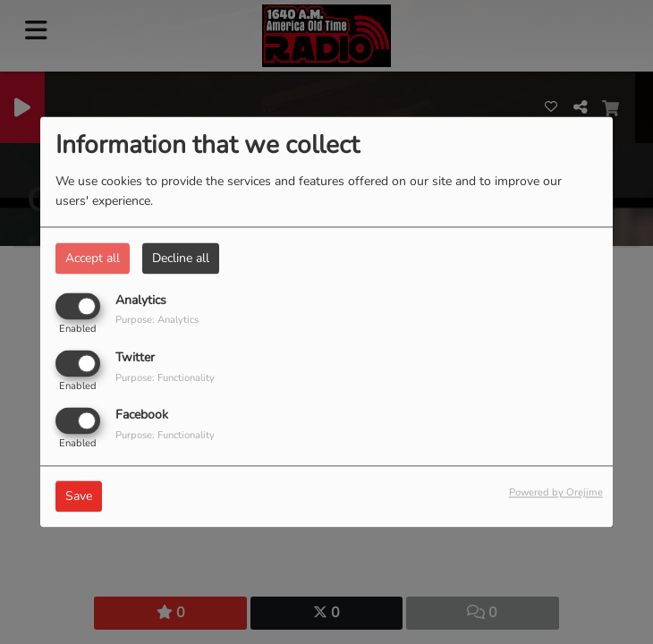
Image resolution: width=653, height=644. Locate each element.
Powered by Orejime (556, 493)
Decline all (181, 258)
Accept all (93, 258)
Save (79, 497)
